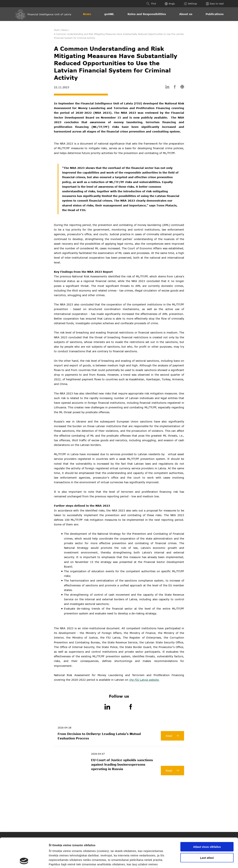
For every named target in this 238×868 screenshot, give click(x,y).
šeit (101, 846)
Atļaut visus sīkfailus (207, 819)
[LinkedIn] (107, 707)
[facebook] (175, 87)
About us (186, 14)
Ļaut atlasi (207, 830)
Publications (215, 14)
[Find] (148, 4)
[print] (182, 87)
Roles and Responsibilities (147, 14)
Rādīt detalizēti (201, 861)
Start (57, 30)
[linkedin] (167, 87)
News (87, 14)
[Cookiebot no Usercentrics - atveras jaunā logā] (24, 861)
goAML (109, 14)
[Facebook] (131, 707)
